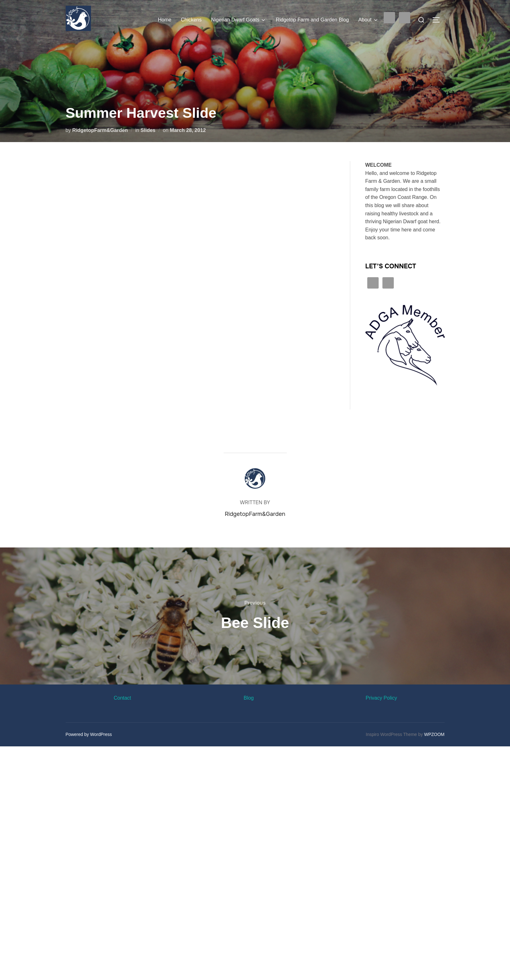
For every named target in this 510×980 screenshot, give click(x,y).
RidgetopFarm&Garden (100, 130)
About (369, 20)
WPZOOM (434, 734)
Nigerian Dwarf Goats (239, 20)
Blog (249, 698)
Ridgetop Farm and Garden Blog (312, 20)
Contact (122, 698)
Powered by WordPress (89, 734)
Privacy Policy (381, 698)
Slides (148, 130)
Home (165, 20)
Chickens (191, 20)
